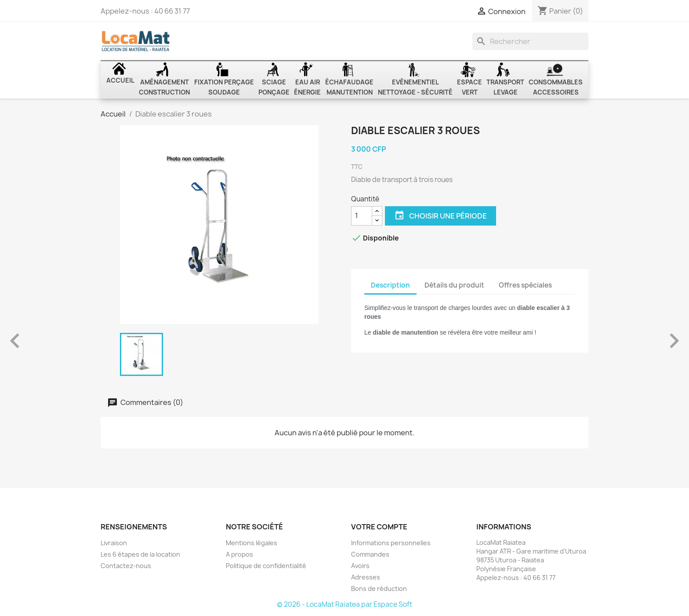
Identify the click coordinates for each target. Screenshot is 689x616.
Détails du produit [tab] (454, 285)
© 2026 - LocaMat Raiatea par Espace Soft (344, 604)
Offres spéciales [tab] (525, 285)
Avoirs (360, 566)
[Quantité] (362, 216)
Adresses (366, 577)
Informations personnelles (391, 543)
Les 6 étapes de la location (140, 554)
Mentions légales (252, 543)
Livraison (114, 543)
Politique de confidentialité (266, 566)
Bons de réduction (379, 589)
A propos (239, 554)
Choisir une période (441, 216)
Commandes (370, 554)
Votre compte (379, 527)
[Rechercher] (530, 41)
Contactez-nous (126, 566)
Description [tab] (390, 285)
